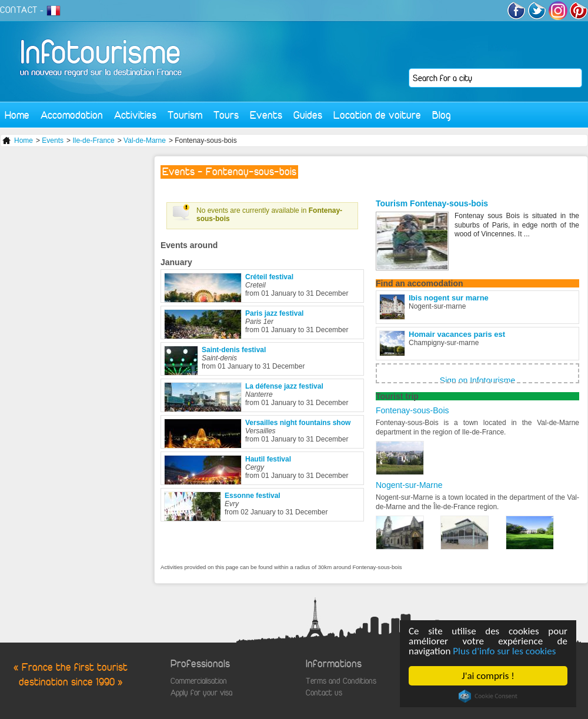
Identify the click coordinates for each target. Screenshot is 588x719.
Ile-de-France (93, 141)
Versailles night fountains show (298, 423)
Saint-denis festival (234, 350)
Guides (308, 115)
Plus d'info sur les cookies (504, 651)
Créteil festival (269, 277)
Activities (135, 115)
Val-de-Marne (145, 141)
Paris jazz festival (274, 313)
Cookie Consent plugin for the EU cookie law (488, 696)
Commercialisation (199, 681)
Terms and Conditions (341, 681)
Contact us (324, 693)
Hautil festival (268, 459)
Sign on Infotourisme (477, 380)
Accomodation (72, 115)
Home (17, 115)
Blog (442, 115)
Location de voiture (377, 115)
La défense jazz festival (284, 386)
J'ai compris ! (488, 676)
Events (266, 115)
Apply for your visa (201, 693)
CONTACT (19, 10)
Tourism (185, 115)
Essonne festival (253, 496)
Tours (226, 115)
